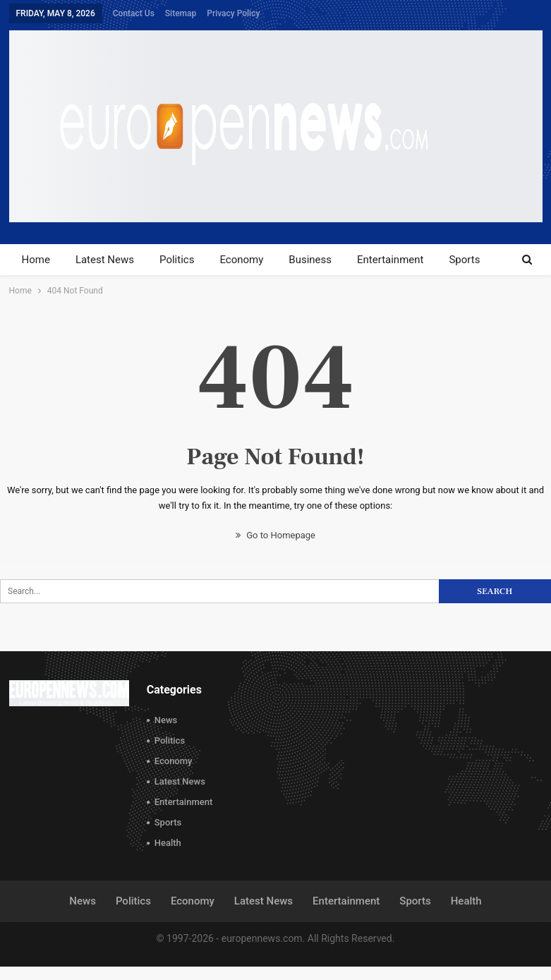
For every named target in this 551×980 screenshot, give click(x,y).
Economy (241, 260)
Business (310, 260)
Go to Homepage (275, 535)
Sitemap (181, 13)
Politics (177, 260)
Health (168, 843)
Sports (464, 260)
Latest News (105, 260)
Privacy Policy (233, 13)
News (166, 720)
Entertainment (390, 260)
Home (36, 260)
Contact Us (134, 13)
